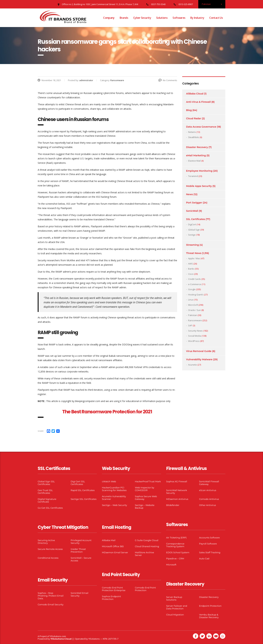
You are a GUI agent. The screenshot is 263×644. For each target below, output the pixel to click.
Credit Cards (194, 279)
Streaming (193, 245)
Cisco (191, 274)
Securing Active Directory (46, 542)
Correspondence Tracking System (175, 545)
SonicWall (192, 211)
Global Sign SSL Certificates (46, 483)
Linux (191, 300)
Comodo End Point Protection (145, 589)
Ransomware (195, 320)
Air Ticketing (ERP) (176, 538)
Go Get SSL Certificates (50, 508)
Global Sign (194, 230)
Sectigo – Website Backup (145, 506)
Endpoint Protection (210, 606)
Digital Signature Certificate (47, 500)
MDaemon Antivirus (177, 499)
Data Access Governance (201, 127)
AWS (190, 264)
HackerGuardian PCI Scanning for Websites (114, 489)
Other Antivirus (207, 505)
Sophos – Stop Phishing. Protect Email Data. (51, 596)
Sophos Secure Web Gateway (146, 498)
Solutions (162, 18)
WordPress (194, 341)
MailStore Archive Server (144, 554)
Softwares (179, 18)
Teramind (193, 176)
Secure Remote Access (50, 549)
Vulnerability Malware (199, 359)
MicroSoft (193, 305)
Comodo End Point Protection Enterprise (114, 589)
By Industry (197, 18)
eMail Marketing (196, 155)
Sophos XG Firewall (177, 481)
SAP (190, 325)
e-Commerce (195, 284)
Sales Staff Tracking (210, 552)
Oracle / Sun (194, 310)
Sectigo (192, 235)
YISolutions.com (58, 636)
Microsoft (171, 565)
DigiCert (192, 224)
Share (41, 431)
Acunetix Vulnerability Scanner (114, 498)
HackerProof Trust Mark (148, 481)
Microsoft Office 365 (113, 546)
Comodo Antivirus (209, 499)
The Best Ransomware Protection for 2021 (107, 412)
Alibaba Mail (109, 540)
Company (109, 18)
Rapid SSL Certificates (83, 490)
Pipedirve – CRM (175, 558)
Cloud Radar (194, 118)
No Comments (168, 80)
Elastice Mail (194, 161)
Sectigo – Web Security (114, 505)
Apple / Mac (194, 258)
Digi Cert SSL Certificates (78, 483)
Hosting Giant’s (196, 295)
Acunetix (193, 365)
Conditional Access (48, 558)
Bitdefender (173, 505)
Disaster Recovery (197, 147)
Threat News (194, 253)
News (189, 194)
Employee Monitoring (199, 171)
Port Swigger (194, 203)
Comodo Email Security (51, 604)
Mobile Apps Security (199, 186)
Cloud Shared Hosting (147, 546)
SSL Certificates (196, 219)
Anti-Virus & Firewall (198, 102)
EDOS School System (178, 552)
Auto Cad (204, 558)
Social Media (195, 336)
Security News (195, 331)
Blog (189, 110)
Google (192, 289)
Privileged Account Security (81, 542)
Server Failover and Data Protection (177, 607)
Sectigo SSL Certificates (84, 499)
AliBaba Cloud (195, 94)
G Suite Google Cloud (147, 540)
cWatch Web (109, 481)
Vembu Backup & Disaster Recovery (209, 616)
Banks (191, 269)
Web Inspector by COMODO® (145, 489)
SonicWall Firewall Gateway (209, 483)
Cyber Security (142, 18)
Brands (124, 18)
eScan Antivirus (208, 490)
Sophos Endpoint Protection (111, 598)
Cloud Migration (175, 615)
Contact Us (216, 18)
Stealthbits (194, 137)
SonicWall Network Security (177, 492)
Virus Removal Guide (199, 351)
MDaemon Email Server (115, 552)
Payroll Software (208, 544)
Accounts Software (209, 538)
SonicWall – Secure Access (81, 559)
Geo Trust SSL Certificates (45, 492)
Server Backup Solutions (174, 598)
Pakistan (193, 315)
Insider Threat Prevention (78, 550)
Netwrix (192, 132)
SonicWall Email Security (80, 594)
